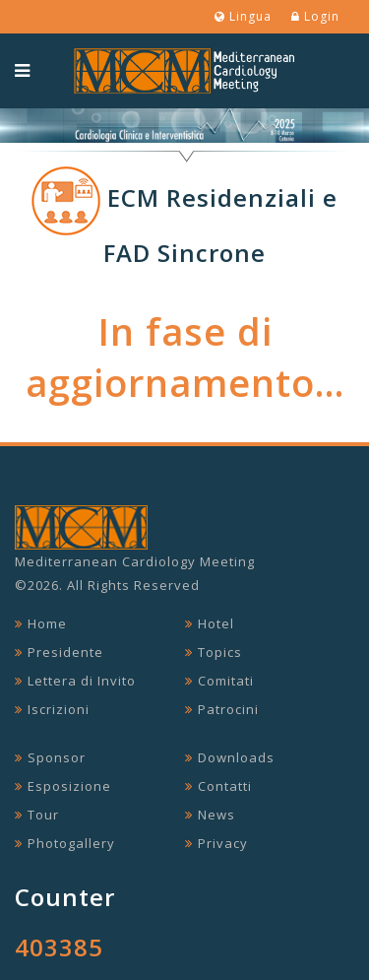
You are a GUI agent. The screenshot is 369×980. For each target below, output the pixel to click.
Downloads (236, 757)
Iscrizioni (59, 709)
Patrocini (228, 709)
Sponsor (57, 757)
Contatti (225, 786)
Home (47, 623)
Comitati (226, 681)
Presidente (65, 652)
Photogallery (71, 843)
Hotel (216, 623)
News (216, 815)
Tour (43, 815)
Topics (220, 652)
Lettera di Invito (82, 681)
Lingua (243, 16)
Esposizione (69, 786)
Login (315, 16)
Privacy (223, 843)
